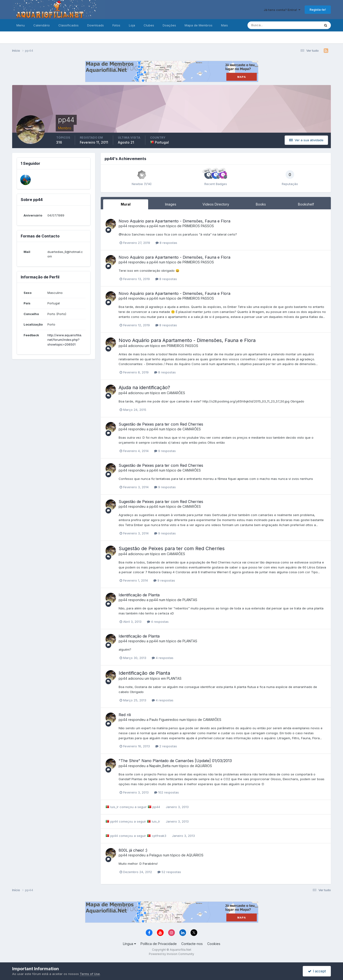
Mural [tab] (126, 204)
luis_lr (114, 807)
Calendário (42, 25)
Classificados (68, 25)
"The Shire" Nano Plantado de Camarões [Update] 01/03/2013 (175, 761)
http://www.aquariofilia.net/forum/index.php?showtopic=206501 (65, 340)
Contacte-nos (192, 944)
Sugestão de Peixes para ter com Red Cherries (161, 424)
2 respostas (166, 746)
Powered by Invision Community (171, 954)
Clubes (149, 25)
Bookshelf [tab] (306, 204)
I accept (317, 971)
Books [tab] (261, 204)
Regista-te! (318, 10)
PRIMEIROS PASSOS (198, 226)
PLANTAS (190, 600)
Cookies (214, 944)
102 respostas (166, 792)
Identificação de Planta (139, 595)
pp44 (123, 226)
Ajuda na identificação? (144, 387)
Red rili (125, 715)
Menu (21, 25)
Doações (169, 25)
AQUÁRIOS (204, 766)
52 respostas (169, 872)
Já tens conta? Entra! (282, 10)
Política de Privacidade (159, 944)
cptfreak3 (159, 836)
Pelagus (156, 855)
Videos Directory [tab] (216, 204)
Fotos (116, 25)
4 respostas (158, 622)
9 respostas (165, 451)
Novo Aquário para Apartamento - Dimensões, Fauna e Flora (174, 221)
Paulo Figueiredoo (164, 720)
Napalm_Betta (160, 766)
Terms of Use (90, 974)
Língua (129, 944)
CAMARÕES (176, 393)
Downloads (96, 25)
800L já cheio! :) (133, 850)
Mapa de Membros (199, 25)
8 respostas (166, 243)
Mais (224, 25)
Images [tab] (171, 204)
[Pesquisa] (268, 25)
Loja (132, 25)
